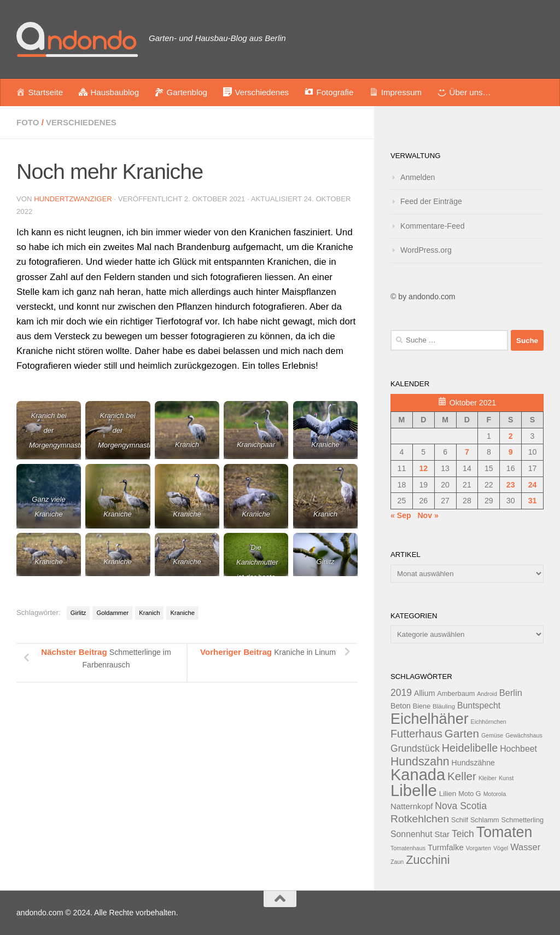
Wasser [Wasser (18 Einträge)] (525, 847)
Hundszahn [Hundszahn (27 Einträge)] (420, 762)
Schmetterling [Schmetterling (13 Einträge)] (523, 820)
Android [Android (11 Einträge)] (487, 694)
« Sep (401, 515)
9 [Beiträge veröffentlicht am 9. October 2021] (511, 452)
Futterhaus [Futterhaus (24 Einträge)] (416, 734)
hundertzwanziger (73, 199)
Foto (28, 122)
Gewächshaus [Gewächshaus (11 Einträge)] (524, 735)
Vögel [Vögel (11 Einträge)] (501, 848)
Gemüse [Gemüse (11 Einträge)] (492, 735)
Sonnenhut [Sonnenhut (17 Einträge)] (412, 834)
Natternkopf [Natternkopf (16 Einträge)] (412, 806)
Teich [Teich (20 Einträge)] (463, 834)
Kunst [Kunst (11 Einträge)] (506, 778)
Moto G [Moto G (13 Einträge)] (470, 794)
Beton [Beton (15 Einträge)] (401, 706)
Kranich (149, 613)
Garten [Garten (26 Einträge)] (462, 733)
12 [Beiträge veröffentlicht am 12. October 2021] (423, 468)
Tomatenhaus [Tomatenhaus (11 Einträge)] (408, 848)
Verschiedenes (81, 122)
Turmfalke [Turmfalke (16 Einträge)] (446, 847)
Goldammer (112, 613)
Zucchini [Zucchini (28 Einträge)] (428, 860)
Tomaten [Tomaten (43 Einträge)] (504, 832)
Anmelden (418, 177)
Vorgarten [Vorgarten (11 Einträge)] (479, 848)
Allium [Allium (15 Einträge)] (424, 693)
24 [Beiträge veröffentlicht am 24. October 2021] (533, 485)
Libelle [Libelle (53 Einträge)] (414, 790)
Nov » (428, 515)
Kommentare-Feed (433, 226)
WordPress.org (426, 250)
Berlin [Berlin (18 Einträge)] (511, 693)
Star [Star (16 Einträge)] (442, 834)
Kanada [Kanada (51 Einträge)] (418, 775)
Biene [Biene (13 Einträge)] (422, 706)
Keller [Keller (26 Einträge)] (462, 776)
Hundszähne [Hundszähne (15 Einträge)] (473, 763)
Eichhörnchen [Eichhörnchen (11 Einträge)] (489, 722)
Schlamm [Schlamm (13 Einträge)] (485, 820)
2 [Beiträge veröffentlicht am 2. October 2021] (511, 436)
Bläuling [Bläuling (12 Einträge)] (444, 706)
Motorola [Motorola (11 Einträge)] (495, 794)
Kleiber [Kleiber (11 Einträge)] (488, 778)
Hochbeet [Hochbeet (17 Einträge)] (518, 749)
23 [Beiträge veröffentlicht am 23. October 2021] (511, 485)
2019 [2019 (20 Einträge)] (401, 693)
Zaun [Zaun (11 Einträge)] (397, 862)
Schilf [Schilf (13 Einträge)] (460, 820)
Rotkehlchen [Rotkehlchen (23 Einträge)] (420, 819)
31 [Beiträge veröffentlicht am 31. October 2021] (533, 501)
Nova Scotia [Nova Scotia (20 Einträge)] (461, 806)
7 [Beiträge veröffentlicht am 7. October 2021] (467, 452)
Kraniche (182, 613)
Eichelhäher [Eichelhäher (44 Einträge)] (430, 719)
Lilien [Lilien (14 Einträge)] (448, 794)
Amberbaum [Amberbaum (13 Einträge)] (456, 694)
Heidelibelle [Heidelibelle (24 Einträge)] (470, 748)
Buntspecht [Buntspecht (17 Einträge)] (479, 705)
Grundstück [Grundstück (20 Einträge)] (415, 748)
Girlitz (78, 613)
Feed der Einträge (431, 201)
